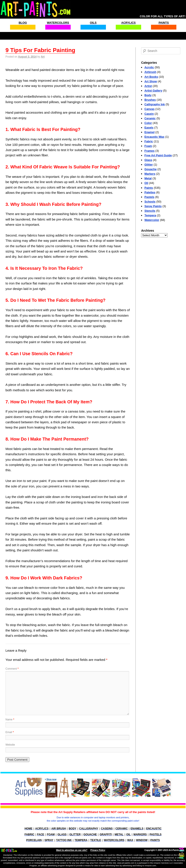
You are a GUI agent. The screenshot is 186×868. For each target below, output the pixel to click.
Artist (148, 86)
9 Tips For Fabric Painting (40, 50)
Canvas (149, 109)
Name (10, 720)
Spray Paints (153, 206)
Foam (148, 146)
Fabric (149, 141)
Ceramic (150, 118)
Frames (149, 151)
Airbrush (150, 72)
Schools (150, 202)
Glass (148, 160)
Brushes (150, 100)
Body (148, 95)
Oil (146, 183)
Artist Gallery (153, 91)
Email (10, 732)
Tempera (150, 215)
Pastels (149, 197)
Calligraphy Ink (155, 104)
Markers (150, 174)
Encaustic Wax (154, 137)
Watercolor (152, 220)
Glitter (149, 165)
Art (43, 57)
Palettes (150, 192)
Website (10, 745)
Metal (148, 178)
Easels (149, 128)
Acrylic (149, 67)
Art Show (151, 81)
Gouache (151, 169)
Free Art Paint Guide (158, 155)
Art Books (151, 77)
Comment (12, 669)
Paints (149, 188)
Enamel (149, 132)
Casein (149, 114)
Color (148, 123)
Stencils (150, 211)
